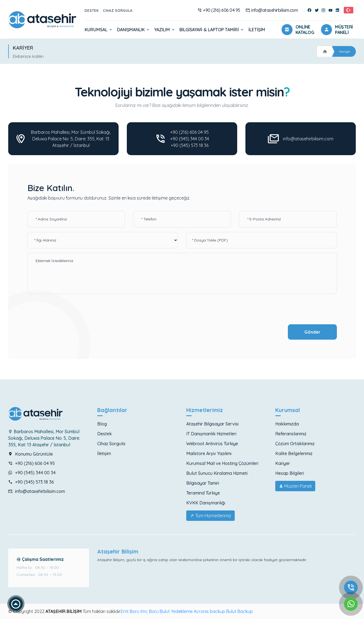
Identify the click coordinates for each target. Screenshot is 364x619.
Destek (92, 11)
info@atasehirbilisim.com (272, 10)
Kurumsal (99, 30)
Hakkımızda (287, 424)
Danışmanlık (134, 30)
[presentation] (69, 309)
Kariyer (345, 51)
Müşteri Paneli (295, 486)
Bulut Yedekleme (176, 611)
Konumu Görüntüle (31, 454)
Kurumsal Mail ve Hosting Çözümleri (222, 463)
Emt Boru (130, 611)
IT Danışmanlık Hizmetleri (211, 434)
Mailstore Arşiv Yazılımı (209, 453)
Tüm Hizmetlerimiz (210, 516)
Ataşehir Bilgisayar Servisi (212, 424)
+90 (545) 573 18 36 (190, 145)
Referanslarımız (291, 434)
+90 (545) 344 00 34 (190, 139)
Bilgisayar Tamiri (203, 483)
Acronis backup (209, 611)
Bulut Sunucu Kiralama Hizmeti (217, 473)
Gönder (312, 332)
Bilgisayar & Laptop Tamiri (212, 30)
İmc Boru (150, 611)
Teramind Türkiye (203, 493)
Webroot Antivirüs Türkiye (212, 444)
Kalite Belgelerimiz (294, 453)
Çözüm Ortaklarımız (295, 444)
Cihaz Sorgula (118, 11)
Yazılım (165, 30)
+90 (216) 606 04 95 (219, 10)
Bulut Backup (240, 611)
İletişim (257, 30)
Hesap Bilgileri (290, 473)
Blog (102, 424)
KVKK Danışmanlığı (206, 503)
